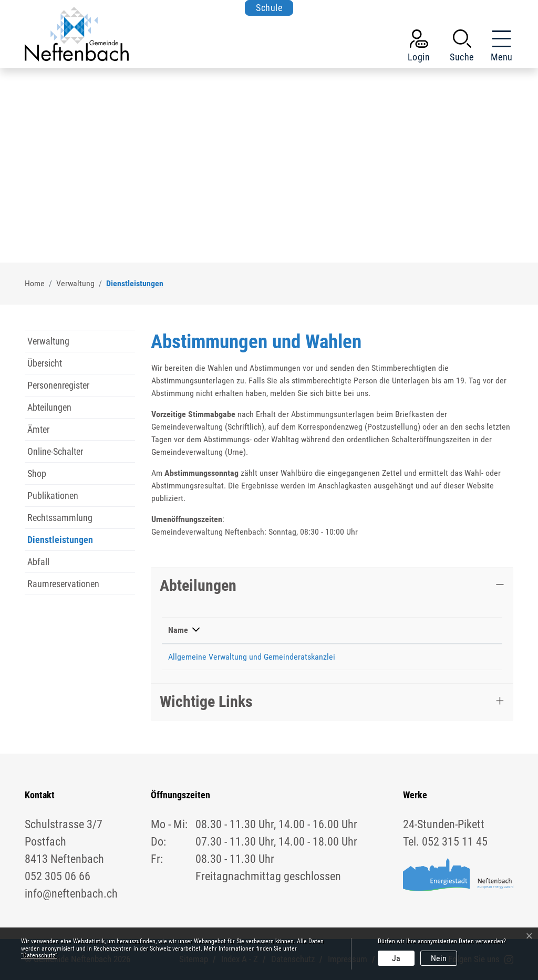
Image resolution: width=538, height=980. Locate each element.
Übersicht (45, 363)
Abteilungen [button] (198, 585)
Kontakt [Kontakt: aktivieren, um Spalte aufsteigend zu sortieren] (436, 630)
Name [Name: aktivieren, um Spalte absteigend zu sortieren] (178, 630)
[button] (462, 48)
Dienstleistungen (60, 543)
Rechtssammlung (60, 518)
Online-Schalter (55, 451)
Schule (269, 8)
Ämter (38, 429)
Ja (396, 958)
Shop (37, 473)
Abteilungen (49, 407)
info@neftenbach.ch (457, 657)
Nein (439, 958)
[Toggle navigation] (499, 48)
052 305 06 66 (382, 657)
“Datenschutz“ (39, 955)
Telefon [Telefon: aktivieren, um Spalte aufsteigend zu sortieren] (371, 630)
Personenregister (58, 385)
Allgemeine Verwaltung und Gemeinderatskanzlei (252, 657)
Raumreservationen (63, 584)
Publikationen (53, 496)
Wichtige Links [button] (206, 701)
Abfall (38, 562)
